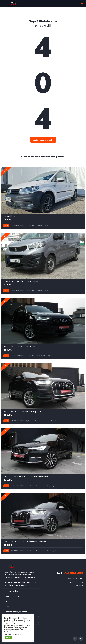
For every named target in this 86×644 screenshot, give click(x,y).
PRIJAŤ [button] (8, 637)
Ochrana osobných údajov (16, 612)
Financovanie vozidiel (14, 596)
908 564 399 (69, 573)
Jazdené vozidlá (12, 591)
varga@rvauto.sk (76, 578)
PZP (7, 601)
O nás (7, 606)
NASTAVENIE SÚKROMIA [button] (14, 634)
